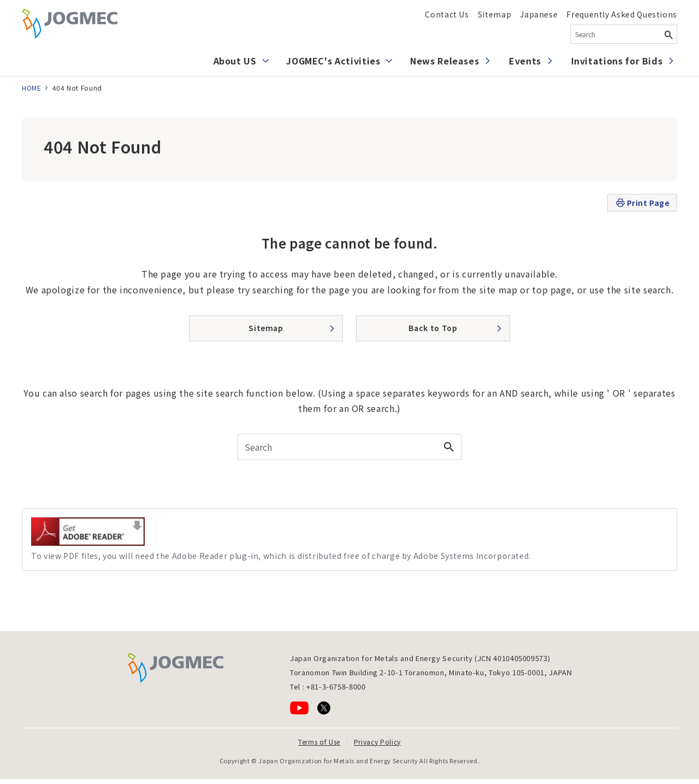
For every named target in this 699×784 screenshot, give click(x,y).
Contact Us (447, 14)
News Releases (445, 61)
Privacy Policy (377, 742)
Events (525, 61)
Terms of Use (319, 742)
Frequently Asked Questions (622, 14)
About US (235, 61)
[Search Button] (668, 34)
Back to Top (433, 328)
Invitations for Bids (617, 61)
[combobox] (624, 34)
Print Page (642, 203)
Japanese (539, 14)
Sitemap (494, 14)
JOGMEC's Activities (333, 61)
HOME (32, 88)
